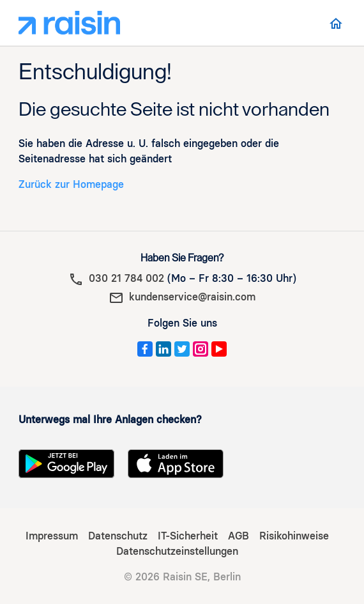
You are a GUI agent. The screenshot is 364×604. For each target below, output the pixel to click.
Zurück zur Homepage (71, 184)
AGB (239, 536)
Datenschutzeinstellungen (177, 551)
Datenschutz (118, 536)
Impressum (52, 536)
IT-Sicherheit (188, 536)
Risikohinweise (294, 536)
